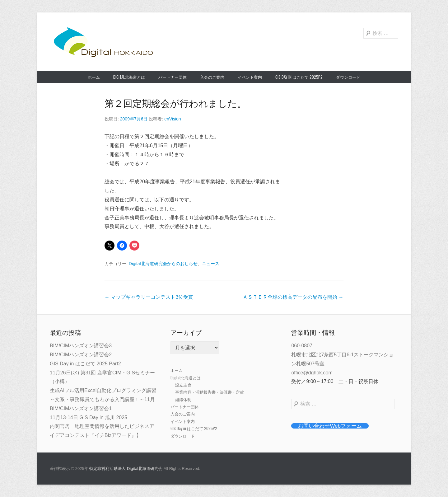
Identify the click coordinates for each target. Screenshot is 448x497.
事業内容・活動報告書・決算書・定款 (210, 392)
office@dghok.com (312, 373)
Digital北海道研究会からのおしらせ (163, 264)
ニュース (211, 264)
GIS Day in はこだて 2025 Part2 (85, 364)
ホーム (94, 77)
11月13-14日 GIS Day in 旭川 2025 (89, 417)
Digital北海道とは (129, 77)
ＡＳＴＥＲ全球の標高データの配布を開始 (293, 297)
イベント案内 (250, 77)
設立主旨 (183, 385)
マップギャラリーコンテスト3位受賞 (149, 297)
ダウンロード (348, 77)
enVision (173, 119)
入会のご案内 (212, 77)
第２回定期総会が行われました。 (175, 103)
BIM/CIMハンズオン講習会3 (81, 346)
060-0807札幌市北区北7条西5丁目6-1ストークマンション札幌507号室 (342, 355)
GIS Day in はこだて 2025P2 (299, 77)
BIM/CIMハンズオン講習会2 (81, 355)
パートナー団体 (173, 77)
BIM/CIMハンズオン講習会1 (81, 408)
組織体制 (183, 399)
